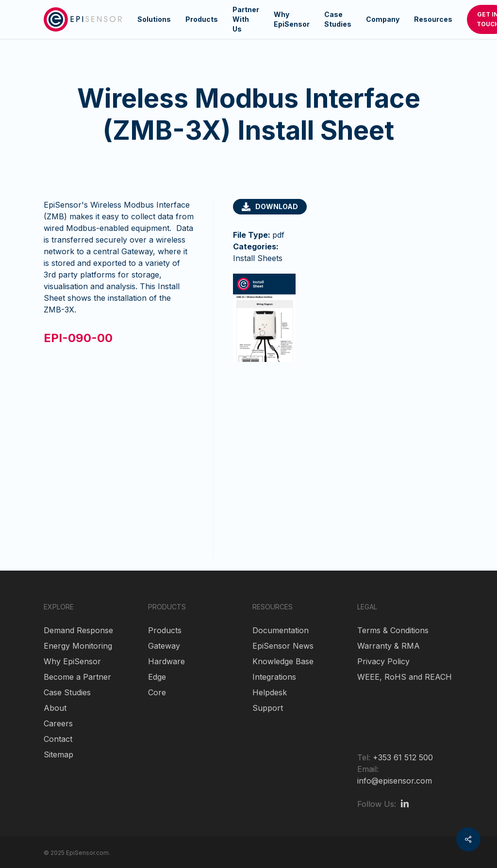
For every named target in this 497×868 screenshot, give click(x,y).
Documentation (281, 630)
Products (165, 630)
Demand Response (78, 630)
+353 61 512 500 (403, 757)
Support (268, 708)
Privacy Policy (383, 661)
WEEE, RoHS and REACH (405, 677)
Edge (157, 677)
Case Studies (67, 692)
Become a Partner (77, 677)
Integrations (274, 677)
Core (157, 692)
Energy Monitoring (78, 646)
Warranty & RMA (389, 646)
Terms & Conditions (393, 630)
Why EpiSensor (72, 661)
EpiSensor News (283, 646)
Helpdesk (270, 692)
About (55, 708)
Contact (58, 739)
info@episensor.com (395, 781)
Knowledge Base (283, 661)
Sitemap (58, 754)
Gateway (164, 646)
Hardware (166, 661)
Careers (58, 723)
